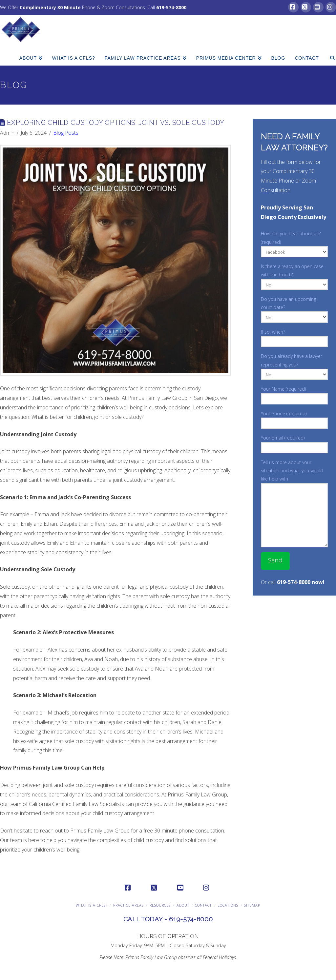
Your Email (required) (294, 443)
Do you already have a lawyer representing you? (294, 366)
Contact (203, 905)
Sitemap (252, 905)
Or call (293, 582)
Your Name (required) (294, 394)
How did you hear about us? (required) (294, 243)
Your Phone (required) (294, 419)
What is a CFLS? (92, 905)
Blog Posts (66, 133)
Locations (228, 905)
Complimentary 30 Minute (50, 7)
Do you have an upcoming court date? (294, 309)
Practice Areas (128, 905)
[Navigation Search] (330, 54)
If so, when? (294, 337)
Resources (160, 905)
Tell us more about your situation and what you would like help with (294, 475)
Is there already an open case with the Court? (294, 276)
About (183, 905)
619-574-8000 (171, 7)
